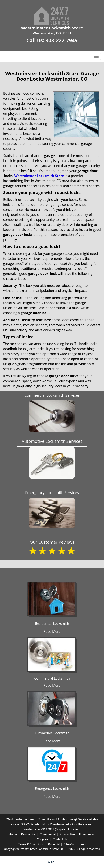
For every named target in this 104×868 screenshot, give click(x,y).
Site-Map (70, 844)
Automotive (67, 834)
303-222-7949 (62, 40)
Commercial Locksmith (52, 678)
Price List (54, 844)
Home (13, 834)
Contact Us (60, 839)
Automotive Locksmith (52, 733)
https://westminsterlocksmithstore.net (67, 824)
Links (82, 844)
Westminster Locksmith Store (39, 176)
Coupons (43, 839)
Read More (52, 631)
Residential (28, 834)
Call (52, 862)
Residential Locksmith (52, 624)
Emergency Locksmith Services (52, 493)
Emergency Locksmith (52, 789)
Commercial (48, 834)
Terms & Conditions (31, 844)
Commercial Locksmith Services (52, 395)
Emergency (86, 834)
